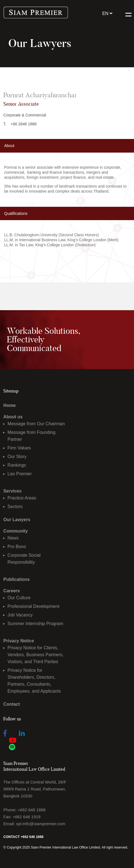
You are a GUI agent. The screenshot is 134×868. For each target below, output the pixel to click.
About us (13, 417)
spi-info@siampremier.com (41, 824)
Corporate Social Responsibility (24, 559)
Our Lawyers (17, 520)
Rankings (17, 465)
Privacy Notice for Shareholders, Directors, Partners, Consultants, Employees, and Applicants (34, 681)
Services (12, 491)
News (13, 538)
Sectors (15, 507)
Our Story (17, 457)
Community (16, 531)
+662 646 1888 (32, 810)
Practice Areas (22, 498)
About (9, 146)
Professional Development (33, 606)
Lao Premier (20, 474)
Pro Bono (17, 547)
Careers (12, 591)
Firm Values (19, 448)
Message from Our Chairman (36, 424)
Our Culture (19, 598)
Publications (17, 579)
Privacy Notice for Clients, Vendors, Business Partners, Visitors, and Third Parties (36, 655)
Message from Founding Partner (31, 436)
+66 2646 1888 (24, 124)
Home (9, 405)
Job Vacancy (20, 615)
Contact (12, 704)
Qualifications (16, 213)
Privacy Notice (19, 641)
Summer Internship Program (35, 624)
